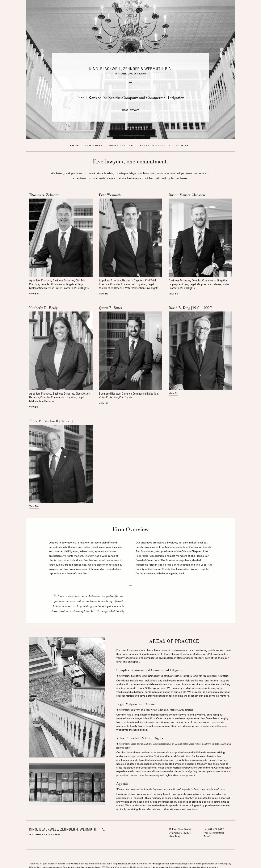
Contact (184, 146)
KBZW (74, 146)
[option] (131, 69)
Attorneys (94, 146)
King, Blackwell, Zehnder (131, 69)
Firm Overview (121, 146)
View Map (174, 837)
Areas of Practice (155, 146)
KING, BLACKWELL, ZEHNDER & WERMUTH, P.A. (67, 829)
